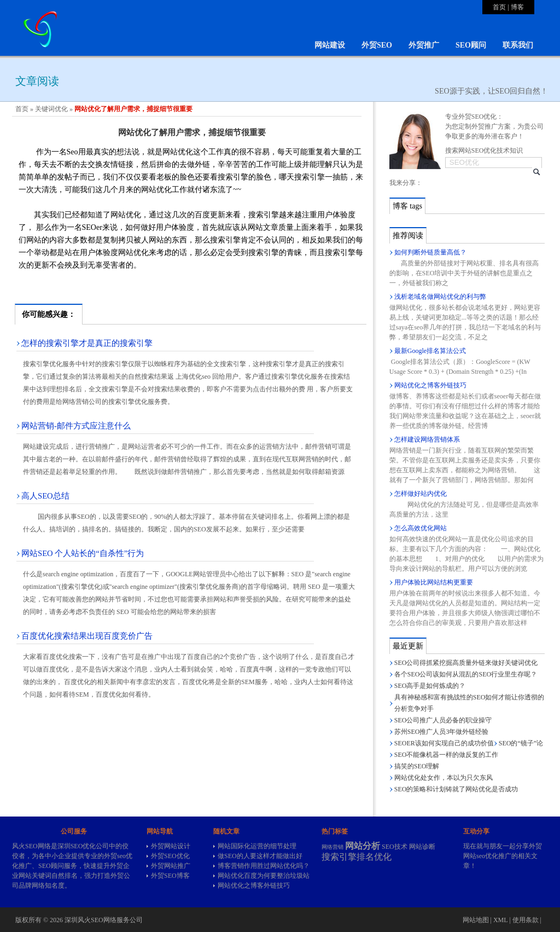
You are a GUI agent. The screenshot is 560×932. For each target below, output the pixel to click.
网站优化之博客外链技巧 (430, 385)
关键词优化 (51, 109)
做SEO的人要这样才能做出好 (260, 856)
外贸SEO (377, 45)
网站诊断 (422, 847)
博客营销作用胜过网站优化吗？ (264, 866)
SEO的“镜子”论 (521, 743)
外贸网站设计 (171, 846)
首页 (499, 7)
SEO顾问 (471, 45)
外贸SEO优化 (170, 856)
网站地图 (476, 920)
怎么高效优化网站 (421, 528)
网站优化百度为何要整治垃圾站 (264, 876)
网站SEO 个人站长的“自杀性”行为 (83, 553)
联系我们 (518, 45)
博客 (517, 7)
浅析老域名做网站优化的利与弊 (440, 297)
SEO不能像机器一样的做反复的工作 (447, 755)
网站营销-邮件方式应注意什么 (76, 426)
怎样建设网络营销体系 (427, 439)
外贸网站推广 (171, 866)
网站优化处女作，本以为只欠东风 (444, 778)
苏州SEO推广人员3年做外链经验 (442, 732)
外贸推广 (424, 45)
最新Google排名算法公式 (430, 351)
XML (500, 920)
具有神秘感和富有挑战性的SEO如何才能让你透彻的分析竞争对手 (469, 703)
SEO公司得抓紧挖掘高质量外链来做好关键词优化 (466, 663)
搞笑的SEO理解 (417, 766)
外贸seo (115, 856)
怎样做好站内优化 (421, 494)
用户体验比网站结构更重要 (434, 582)
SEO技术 (395, 847)
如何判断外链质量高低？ (430, 252)
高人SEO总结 (45, 496)
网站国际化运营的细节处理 (257, 846)
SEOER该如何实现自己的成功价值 (444, 743)
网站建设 (330, 45)
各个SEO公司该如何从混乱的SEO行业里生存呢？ (466, 674)
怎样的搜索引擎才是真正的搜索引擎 (87, 343)
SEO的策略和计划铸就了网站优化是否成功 (456, 789)
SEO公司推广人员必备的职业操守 (443, 720)
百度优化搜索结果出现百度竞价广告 (87, 636)
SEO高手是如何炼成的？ (430, 686)
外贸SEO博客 (170, 876)
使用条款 (526, 920)
